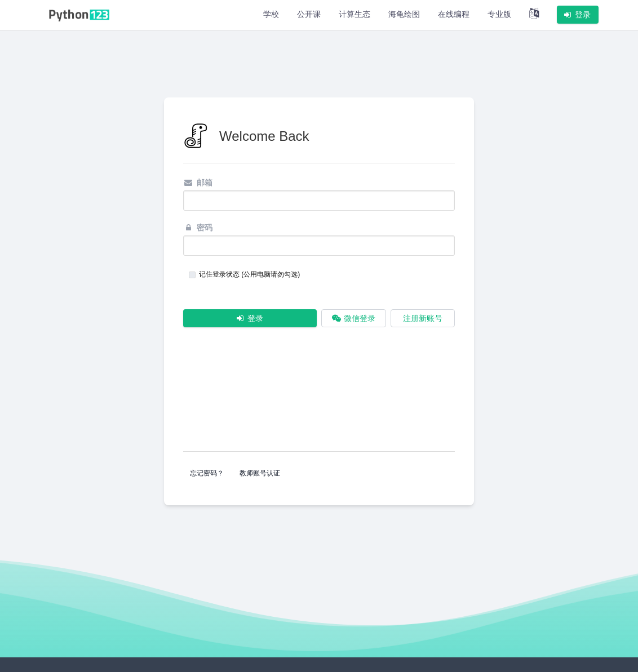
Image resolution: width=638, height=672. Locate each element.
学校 (271, 14)
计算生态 (355, 14)
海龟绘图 (404, 14)
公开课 (309, 14)
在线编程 (454, 14)
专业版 (499, 14)
